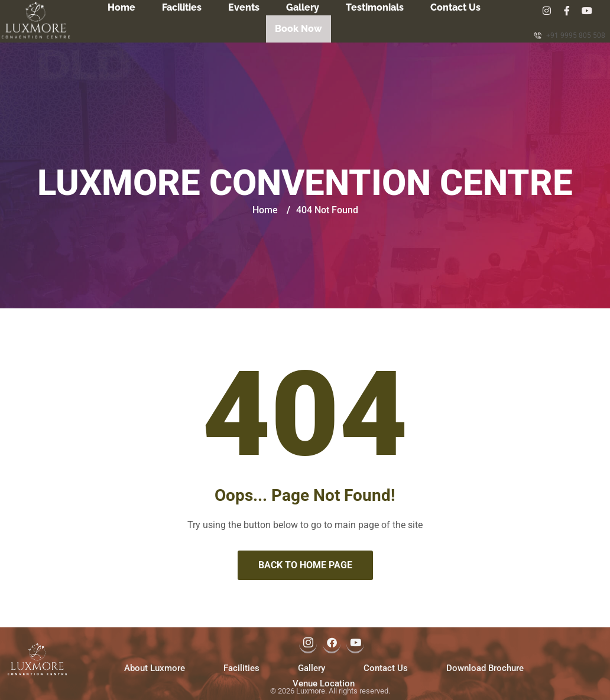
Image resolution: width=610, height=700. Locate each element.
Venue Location (324, 682)
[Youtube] (590, 11)
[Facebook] (567, 11)
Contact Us (455, 7)
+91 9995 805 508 (570, 35)
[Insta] (543, 11)
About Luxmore (155, 667)
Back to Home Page (305, 564)
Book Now (298, 27)
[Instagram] (308, 642)
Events (244, 7)
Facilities (182, 7)
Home (121, 7)
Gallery (303, 7)
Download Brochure (485, 667)
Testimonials (375, 7)
